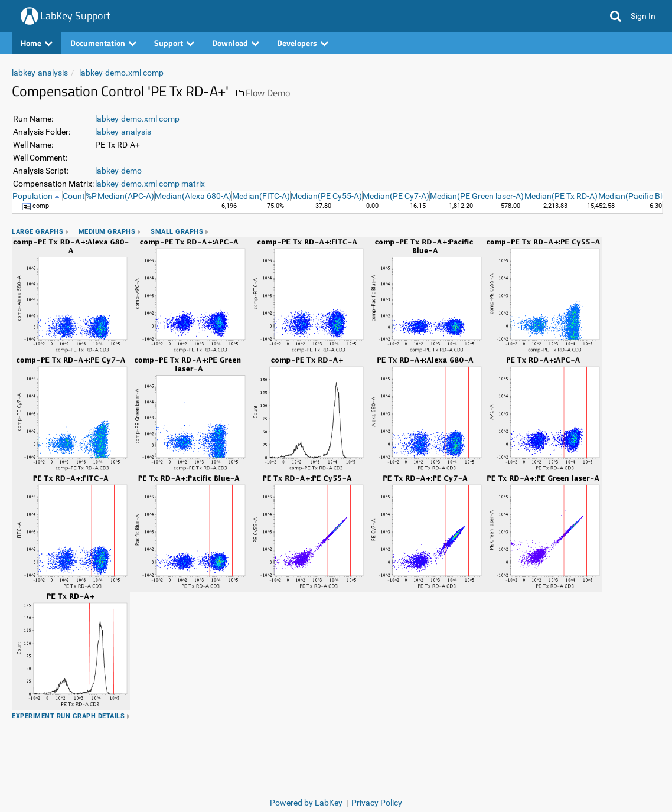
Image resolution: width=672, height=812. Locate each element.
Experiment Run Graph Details (68, 716)
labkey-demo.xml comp (121, 73)
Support (174, 43)
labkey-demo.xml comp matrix (150, 184)
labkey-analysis (40, 73)
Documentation (103, 43)
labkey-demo (118, 171)
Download (236, 43)
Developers (303, 43)
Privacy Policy (377, 803)
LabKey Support (75, 16)
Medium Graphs (107, 232)
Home (37, 43)
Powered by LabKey (306, 803)
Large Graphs (37, 232)
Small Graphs (177, 232)
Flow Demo (268, 93)
